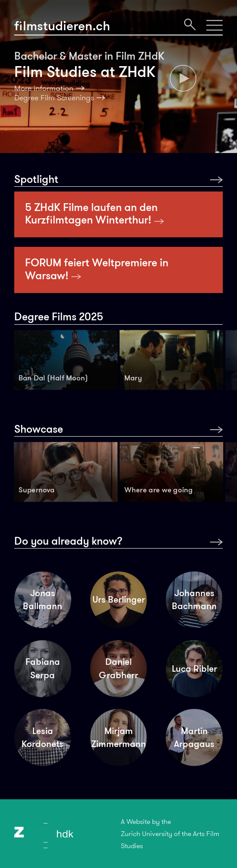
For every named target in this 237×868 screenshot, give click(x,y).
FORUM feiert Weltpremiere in (97, 269)
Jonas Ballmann (43, 600)
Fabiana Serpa (43, 668)
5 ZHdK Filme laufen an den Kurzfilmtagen (95, 214)
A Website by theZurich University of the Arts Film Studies (170, 834)
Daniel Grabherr (118, 668)
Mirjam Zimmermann (118, 737)
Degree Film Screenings (54, 98)
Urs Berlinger (119, 600)
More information (44, 88)
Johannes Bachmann (194, 600)
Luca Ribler (194, 669)
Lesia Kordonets (43, 737)
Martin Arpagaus (194, 737)
